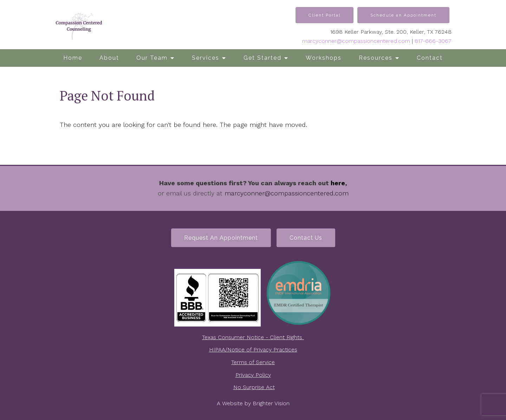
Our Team (152, 58)
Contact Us (306, 238)
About (109, 58)
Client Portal (325, 15)
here (338, 183)
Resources (376, 58)
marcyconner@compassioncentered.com (356, 41)
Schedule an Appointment (403, 15)
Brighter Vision (271, 403)
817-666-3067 (433, 41)
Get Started (262, 58)
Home (73, 58)
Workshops (324, 58)
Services (206, 58)
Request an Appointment (221, 238)
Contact (430, 58)
